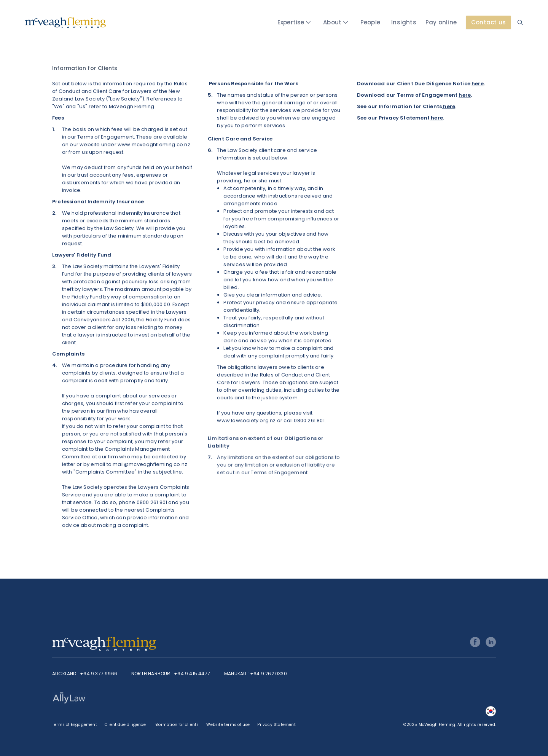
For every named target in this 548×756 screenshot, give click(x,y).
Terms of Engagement (75, 725)
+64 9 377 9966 (99, 674)
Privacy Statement (276, 725)
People (370, 22)
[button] (295, 22)
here (478, 84)
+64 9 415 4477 (192, 674)
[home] (65, 23)
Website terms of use (228, 725)
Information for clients (176, 725)
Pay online (441, 22)
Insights (404, 22)
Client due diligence (125, 725)
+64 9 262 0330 (268, 674)
